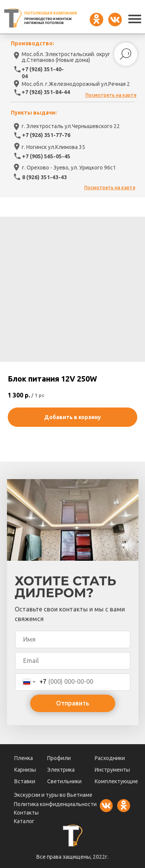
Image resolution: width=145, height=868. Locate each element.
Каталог (24, 821)
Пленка (24, 758)
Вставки (25, 781)
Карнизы (25, 770)
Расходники (110, 758)
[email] (73, 661)
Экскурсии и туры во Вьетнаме (53, 795)
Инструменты (112, 770)
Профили (59, 758)
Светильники (64, 781)
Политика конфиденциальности (55, 804)
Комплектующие (116, 781)
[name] (73, 639)
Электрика (61, 770)
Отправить (73, 703)
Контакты (26, 813)
